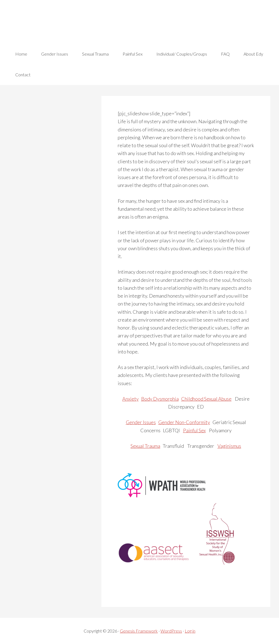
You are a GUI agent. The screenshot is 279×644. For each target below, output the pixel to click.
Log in (190, 631)
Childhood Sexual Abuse (206, 399)
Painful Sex (194, 430)
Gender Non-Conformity (184, 422)
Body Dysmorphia (160, 399)
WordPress (171, 631)
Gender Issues (141, 422)
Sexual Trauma (145, 446)
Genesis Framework (139, 631)
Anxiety (131, 399)
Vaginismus (229, 446)
